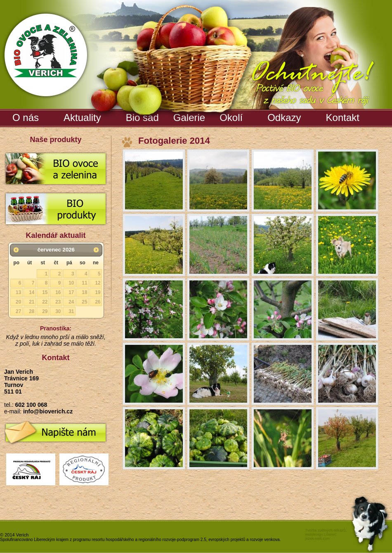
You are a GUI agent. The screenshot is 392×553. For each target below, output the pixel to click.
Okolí (231, 117)
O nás (26, 117)
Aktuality (82, 117)
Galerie (190, 116)
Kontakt (343, 117)
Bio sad (143, 116)
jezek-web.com (317, 539)
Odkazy (284, 117)
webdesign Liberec (320, 534)
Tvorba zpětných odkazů (325, 530)
